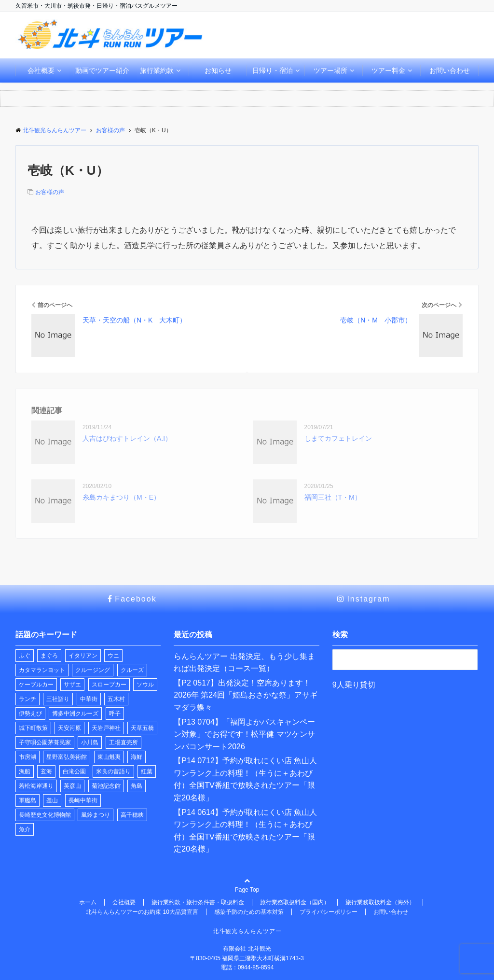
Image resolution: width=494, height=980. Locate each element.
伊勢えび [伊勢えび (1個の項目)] (30, 714)
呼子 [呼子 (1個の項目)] (115, 714)
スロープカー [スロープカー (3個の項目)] (109, 685)
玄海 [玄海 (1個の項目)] (46, 771)
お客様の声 (50, 192)
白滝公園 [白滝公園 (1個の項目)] (74, 771)
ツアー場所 (330, 70)
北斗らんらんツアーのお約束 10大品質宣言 (142, 912)
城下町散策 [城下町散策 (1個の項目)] (33, 728)
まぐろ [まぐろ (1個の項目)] (49, 656)
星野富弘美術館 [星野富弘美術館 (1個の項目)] (67, 757)
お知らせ (218, 70)
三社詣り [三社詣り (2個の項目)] (58, 699)
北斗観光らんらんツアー (247, 931)
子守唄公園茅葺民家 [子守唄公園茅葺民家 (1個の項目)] (45, 742)
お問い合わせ (450, 70)
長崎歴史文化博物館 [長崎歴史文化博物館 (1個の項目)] (45, 815)
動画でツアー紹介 (102, 70)
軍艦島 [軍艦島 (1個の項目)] (27, 800)
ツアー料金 (388, 70)
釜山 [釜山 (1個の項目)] (52, 800)
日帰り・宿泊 (273, 70)
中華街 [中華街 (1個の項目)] (89, 699)
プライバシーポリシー (329, 912)
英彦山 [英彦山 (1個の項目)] (72, 786)
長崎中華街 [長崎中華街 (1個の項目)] (83, 800)
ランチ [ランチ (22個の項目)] (27, 699)
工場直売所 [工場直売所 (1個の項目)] (123, 742)
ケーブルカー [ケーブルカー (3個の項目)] (36, 685)
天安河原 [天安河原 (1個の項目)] (69, 728)
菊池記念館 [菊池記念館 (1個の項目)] (106, 786)
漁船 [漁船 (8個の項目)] (25, 771)
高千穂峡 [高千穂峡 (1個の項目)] (132, 815)
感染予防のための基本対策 (249, 912)
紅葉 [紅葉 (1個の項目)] (147, 771)
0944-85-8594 (256, 967)
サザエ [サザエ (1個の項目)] (72, 685)
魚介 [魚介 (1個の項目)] (25, 829)
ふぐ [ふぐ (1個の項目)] (25, 656)
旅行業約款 (157, 70)
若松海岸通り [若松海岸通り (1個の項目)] (36, 786)
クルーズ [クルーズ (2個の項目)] (132, 670)
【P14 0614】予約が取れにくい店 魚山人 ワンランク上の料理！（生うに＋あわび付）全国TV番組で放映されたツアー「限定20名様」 (245, 831)
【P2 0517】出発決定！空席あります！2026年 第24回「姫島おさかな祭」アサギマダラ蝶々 (246, 695)
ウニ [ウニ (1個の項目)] (113, 656)
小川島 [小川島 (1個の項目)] (90, 742)
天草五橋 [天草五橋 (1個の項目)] (142, 728)
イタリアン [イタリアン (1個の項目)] (83, 656)
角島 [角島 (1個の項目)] (137, 786)
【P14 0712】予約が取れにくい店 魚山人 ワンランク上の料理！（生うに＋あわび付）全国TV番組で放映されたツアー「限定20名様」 (245, 779)
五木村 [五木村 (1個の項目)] (116, 699)
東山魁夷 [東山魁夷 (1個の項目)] (109, 757)
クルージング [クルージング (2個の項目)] (93, 670)
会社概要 (41, 70)
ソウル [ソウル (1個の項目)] (145, 685)
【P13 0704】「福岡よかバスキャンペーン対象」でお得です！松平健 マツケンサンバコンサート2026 (244, 734)
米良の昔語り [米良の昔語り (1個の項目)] (113, 771)
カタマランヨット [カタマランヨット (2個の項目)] (42, 670)
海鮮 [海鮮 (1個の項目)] (137, 757)
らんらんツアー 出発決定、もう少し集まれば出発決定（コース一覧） (244, 663)
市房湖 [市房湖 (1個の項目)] (27, 757)
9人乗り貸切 (354, 685)
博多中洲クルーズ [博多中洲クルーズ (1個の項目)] (75, 714)
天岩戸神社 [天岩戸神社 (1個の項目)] (106, 728)
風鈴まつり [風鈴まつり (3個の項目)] (96, 815)
